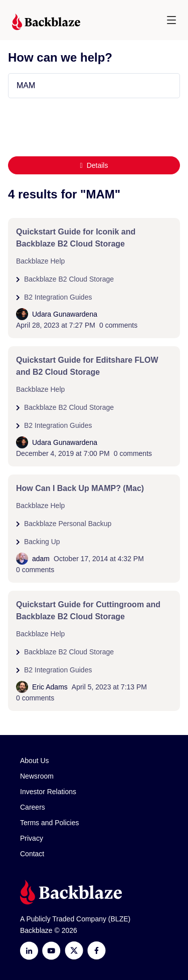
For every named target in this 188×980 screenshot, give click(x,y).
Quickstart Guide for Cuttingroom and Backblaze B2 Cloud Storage (88, 610)
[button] (171, 20)
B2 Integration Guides (58, 297)
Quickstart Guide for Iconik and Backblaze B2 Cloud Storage (76, 238)
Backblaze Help (40, 261)
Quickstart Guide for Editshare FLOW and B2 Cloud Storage (87, 366)
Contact (32, 854)
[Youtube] (51, 951)
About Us (35, 761)
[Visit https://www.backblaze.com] (46, 22)
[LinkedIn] (29, 951)
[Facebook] (97, 951)
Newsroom (37, 776)
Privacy (32, 838)
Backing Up (42, 542)
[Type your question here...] (94, 86)
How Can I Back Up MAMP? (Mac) (80, 488)
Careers (33, 807)
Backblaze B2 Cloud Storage (69, 279)
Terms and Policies (50, 823)
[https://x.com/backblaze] (74, 951)
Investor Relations (48, 792)
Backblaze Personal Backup (68, 524)
